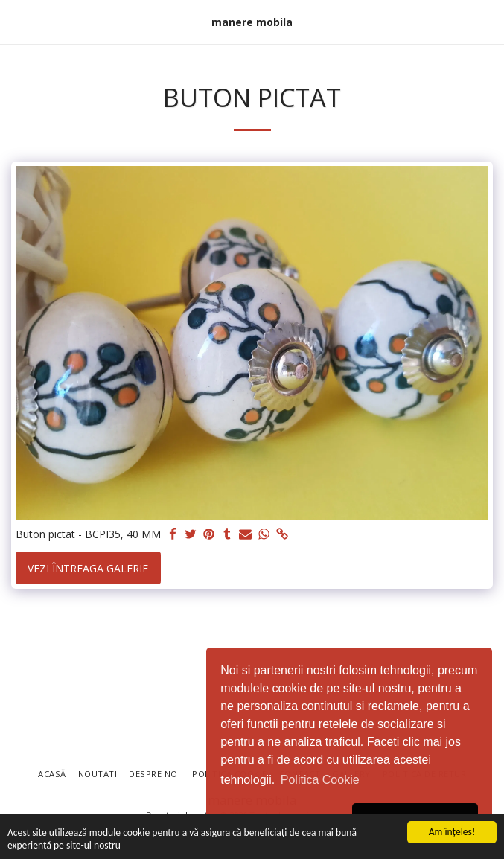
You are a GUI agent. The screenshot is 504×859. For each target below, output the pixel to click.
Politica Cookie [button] (320, 780)
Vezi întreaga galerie (88, 568)
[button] (16, 21)
